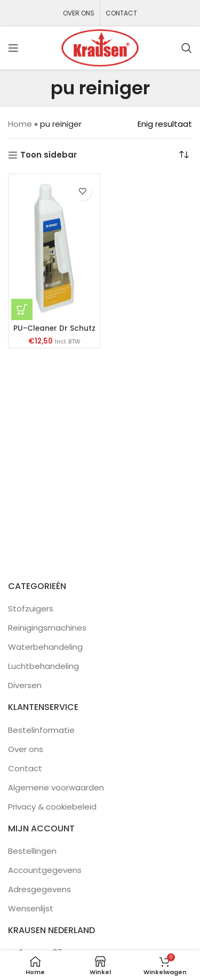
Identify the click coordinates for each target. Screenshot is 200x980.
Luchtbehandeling (43, 666)
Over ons (26, 749)
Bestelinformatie (41, 730)
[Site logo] (100, 47)
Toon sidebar (49, 155)
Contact (25, 768)
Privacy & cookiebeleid (52, 807)
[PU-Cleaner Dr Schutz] (54, 248)
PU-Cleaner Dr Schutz (54, 328)
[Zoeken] (187, 48)
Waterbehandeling (45, 647)
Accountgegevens (45, 870)
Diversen (25, 685)
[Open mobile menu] (13, 48)
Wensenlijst (31, 908)
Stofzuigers (31, 609)
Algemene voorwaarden (56, 787)
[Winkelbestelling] (184, 155)
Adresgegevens (39, 889)
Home (20, 124)
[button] (22, 309)
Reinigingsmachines (47, 628)
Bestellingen (32, 851)
